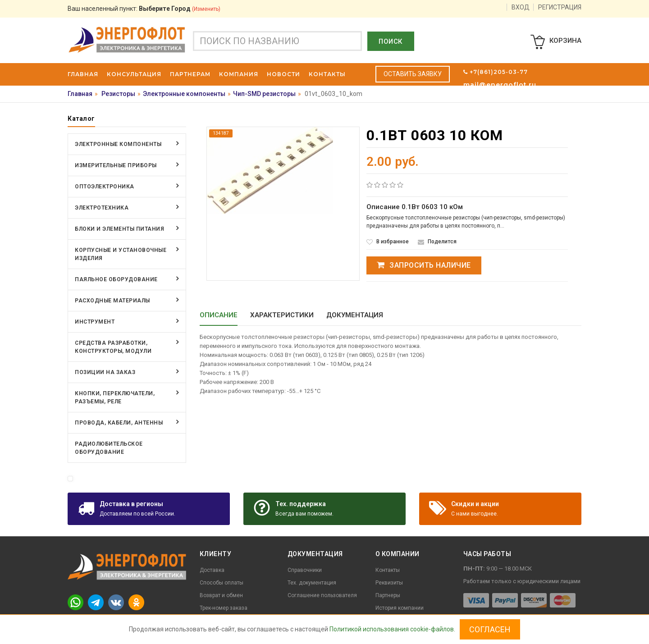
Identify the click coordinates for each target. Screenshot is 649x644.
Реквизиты (389, 583)
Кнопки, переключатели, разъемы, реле (115, 397)
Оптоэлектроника (105, 187)
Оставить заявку (413, 74)
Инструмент (95, 322)
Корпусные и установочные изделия (121, 254)
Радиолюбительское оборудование (109, 448)
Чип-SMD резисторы (264, 94)
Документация (355, 315)
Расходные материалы (112, 301)
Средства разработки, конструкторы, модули (113, 347)
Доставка (212, 570)
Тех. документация (312, 583)
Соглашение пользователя (322, 595)
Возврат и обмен (221, 595)
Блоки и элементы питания (119, 229)
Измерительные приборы (116, 165)
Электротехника (102, 208)
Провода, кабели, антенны (119, 423)
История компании (400, 608)
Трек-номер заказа (224, 608)
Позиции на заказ (105, 372)
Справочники (305, 570)
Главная (80, 94)
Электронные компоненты (184, 94)
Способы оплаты (222, 583)
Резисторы (118, 94)
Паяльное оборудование (116, 279)
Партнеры (388, 595)
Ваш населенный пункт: (144, 9)
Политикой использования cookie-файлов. (392, 629)
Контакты (388, 570)
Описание (219, 315)
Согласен (490, 629)
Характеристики (282, 315)
